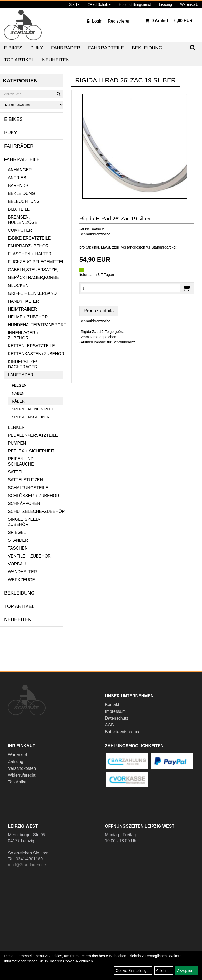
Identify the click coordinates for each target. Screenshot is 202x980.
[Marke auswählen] (32, 105)
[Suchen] (59, 94)
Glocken (18, 285)
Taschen (18, 548)
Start (74, 4)
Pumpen (17, 443)
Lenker (16, 427)
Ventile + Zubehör (29, 556)
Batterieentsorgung (123, 732)
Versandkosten (22, 768)
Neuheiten (56, 60)
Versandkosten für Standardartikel (148, 247)
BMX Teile (19, 209)
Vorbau (17, 564)
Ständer (18, 540)
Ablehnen (164, 971)
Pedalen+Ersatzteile (33, 435)
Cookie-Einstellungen (133, 971)
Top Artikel (19, 60)
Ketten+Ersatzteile (31, 346)
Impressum (115, 711)
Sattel (16, 472)
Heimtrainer (22, 309)
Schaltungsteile (28, 488)
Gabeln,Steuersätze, (33, 270)
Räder (18, 401)
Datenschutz (117, 718)
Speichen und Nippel (33, 409)
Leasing (166, 4)
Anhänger (20, 170)
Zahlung (16, 762)
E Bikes (13, 48)
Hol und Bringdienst (135, 4)
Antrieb (17, 178)
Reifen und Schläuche (21, 461)
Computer (20, 230)
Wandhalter (22, 572)
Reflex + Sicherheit (31, 451)
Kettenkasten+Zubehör (36, 354)
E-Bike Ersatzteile (29, 238)
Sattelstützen (25, 480)
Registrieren (119, 21)
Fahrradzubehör (28, 246)
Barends (18, 186)
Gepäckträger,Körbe (33, 278)
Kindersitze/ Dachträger (23, 364)
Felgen (19, 385)
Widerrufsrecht (22, 775)
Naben (18, 393)
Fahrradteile (106, 48)
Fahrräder (66, 48)
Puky (37, 48)
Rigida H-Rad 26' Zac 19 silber (115, 219)
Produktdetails (99, 311)
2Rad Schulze (99, 4)
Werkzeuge (21, 580)
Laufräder (21, 375)
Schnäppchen (24, 504)
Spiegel (17, 532)
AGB (109, 725)
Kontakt (112, 705)
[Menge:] (131, 288)
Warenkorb (189, 4)
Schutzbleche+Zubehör (36, 511)
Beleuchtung (24, 201)
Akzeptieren (187, 971)
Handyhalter (23, 301)
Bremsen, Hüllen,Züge (23, 220)
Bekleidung (147, 48)
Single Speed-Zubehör (24, 522)
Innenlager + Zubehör (23, 335)
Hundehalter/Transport (36, 325)
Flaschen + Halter (30, 254)
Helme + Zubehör (28, 317)
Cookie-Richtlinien (78, 961)
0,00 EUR (169, 21)
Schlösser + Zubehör (34, 496)
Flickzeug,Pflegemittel (36, 262)
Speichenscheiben (31, 417)
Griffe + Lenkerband (32, 293)
